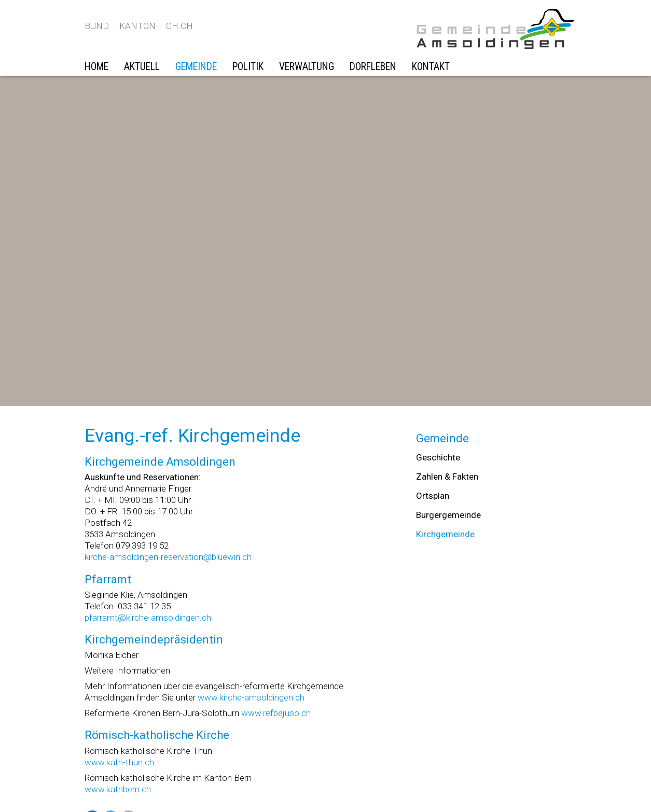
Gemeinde (196, 67)
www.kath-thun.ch (119, 762)
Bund (97, 26)
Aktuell (142, 67)
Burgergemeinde (448, 515)
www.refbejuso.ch (276, 713)
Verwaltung (307, 67)
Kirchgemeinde (445, 534)
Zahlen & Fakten (447, 477)
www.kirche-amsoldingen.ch (251, 697)
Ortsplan (433, 496)
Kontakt (431, 67)
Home (96, 67)
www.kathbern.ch (118, 789)
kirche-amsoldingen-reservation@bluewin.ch (168, 557)
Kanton (137, 26)
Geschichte (438, 457)
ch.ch (179, 26)
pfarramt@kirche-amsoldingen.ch (148, 618)
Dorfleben (373, 67)
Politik (248, 67)
